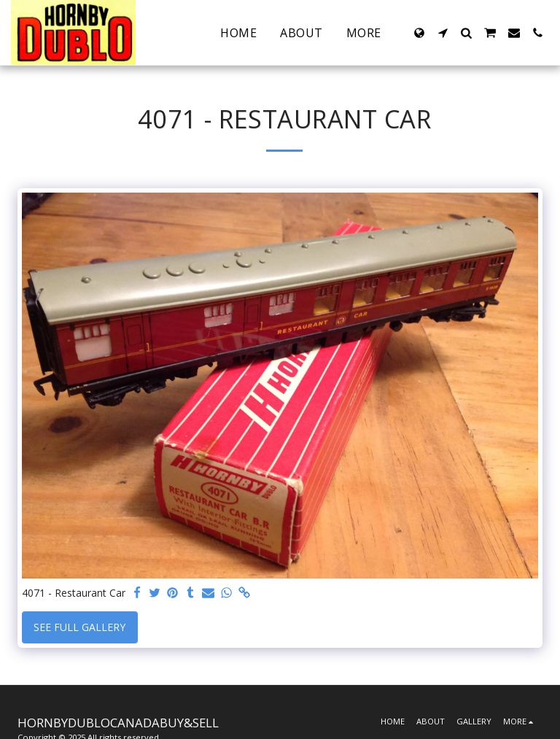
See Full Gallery (79, 627)
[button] (443, 33)
